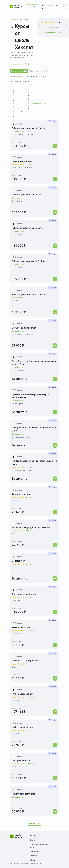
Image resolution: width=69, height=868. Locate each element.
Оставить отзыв (18, 131)
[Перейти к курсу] (55, 146)
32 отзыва (30, 597)
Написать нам (35, 851)
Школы (51, 5)
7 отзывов (30, 730)
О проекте (33, 856)
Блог (57, 5)
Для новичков (14, 103)
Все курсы (43, 7)
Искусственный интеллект (22, 81)
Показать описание (17, 58)
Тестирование (17, 76)
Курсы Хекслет (24, 20)
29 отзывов (30, 697)
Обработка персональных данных (39, 846)
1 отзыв (29, 165)
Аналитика (32, 76)
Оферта (33, 860)
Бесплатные (21, 102)
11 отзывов (30, 631)
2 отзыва (29, 531)
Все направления (19, 71)
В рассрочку (28, 102)
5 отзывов (30, 664)
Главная (13, 20)
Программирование (39, 71)
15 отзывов (30, 764)
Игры (44, 76)
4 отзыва (29, 498)
